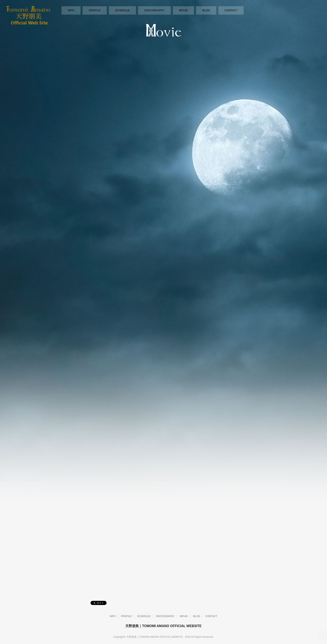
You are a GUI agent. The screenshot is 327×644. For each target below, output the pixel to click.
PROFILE (95, 10)
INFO (71, 10)
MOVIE (184, 10)
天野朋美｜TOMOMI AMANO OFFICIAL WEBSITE (163, 626)
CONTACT (231, 10)
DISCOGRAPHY (154, 10)
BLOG (206, 10)
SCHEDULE (123, 10)
